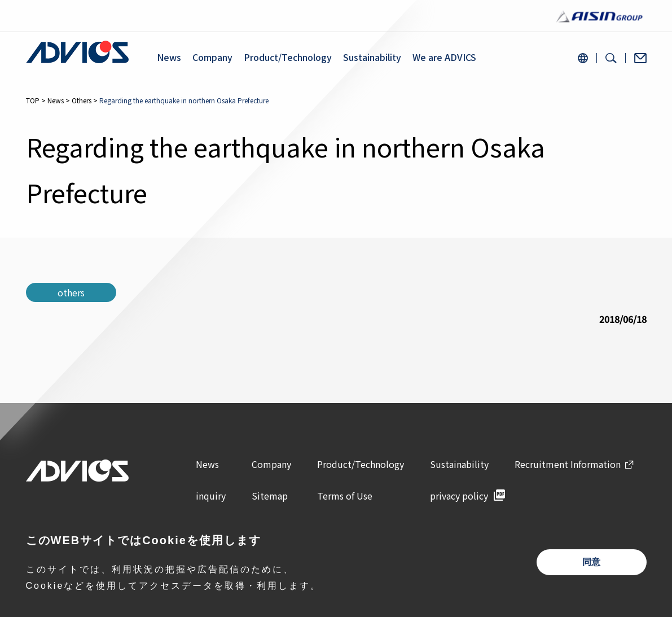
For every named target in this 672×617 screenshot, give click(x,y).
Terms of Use (345, 496)
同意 (591, 562)
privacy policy (459, 496)
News (169, 57)
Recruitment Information (568, 464)
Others (82, 100)
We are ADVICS (444, 57)
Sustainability (372, 57)
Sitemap (270, 496)
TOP (33, 100)
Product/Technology (288, 57)
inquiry (211, 496)
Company (212, 57)
